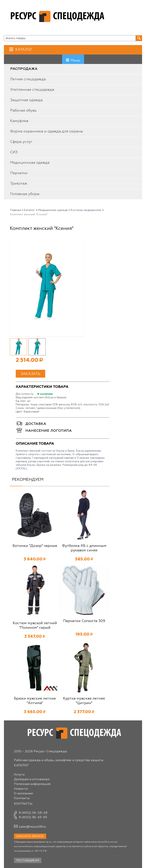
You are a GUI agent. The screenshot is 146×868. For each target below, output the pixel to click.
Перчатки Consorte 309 (84, 621)
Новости (21, 789)
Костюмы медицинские (86, 210)
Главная (16, 210)
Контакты (22, 798)
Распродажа (24, 69)
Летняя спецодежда (28, 79)
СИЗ (14, 152)
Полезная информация (32, 784)
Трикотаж (19, 184)
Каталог (23, 49)
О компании (23, 794)
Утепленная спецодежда (32, 90)
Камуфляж (19, 121)
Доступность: (25, 394)
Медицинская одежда (30, 163)
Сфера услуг (21, 142)
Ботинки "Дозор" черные (35, 546)
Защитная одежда (26, 100)
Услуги (19, 775)
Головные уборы (25, 194)
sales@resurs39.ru (32, 827)
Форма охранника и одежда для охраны (47, 131)
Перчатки (19, 173)
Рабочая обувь (23, 111)
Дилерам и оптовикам (32, 779)
